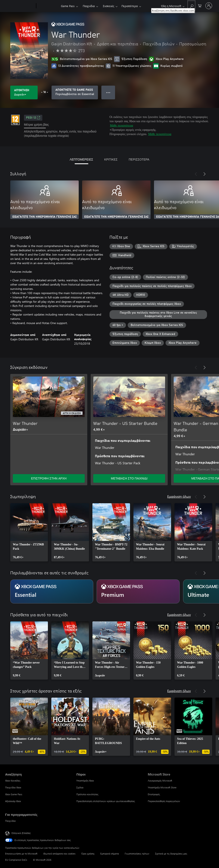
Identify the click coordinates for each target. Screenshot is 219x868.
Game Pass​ (68, 6)
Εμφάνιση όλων (179, 496)
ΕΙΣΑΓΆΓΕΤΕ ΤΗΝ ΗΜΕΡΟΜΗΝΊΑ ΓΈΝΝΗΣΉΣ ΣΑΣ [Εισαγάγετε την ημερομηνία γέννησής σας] (44, 217)
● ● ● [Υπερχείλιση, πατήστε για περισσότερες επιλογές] (108, 92)
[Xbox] (48, 6)
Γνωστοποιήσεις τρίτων (137, 854)
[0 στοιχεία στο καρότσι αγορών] (200, 5)
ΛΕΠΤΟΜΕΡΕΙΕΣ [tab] (81, 159)
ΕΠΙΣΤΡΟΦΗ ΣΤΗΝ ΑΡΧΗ (49, 478)
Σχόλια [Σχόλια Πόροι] (80, 787)
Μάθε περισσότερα (121, 125)
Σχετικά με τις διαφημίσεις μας (171, 854)
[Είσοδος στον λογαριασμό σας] (209, 6)
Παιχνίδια (89, 6)
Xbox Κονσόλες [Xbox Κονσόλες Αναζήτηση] (13, 781)
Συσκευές (109, 6)
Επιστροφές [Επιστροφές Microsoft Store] (154, 794)
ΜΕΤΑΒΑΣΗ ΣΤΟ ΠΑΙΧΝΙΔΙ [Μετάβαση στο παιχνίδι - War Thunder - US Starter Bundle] (129, 478)
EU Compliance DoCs (16, 860)
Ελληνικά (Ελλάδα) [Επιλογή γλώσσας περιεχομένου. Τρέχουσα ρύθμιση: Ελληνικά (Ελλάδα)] (21, 833)
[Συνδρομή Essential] (52, 591)
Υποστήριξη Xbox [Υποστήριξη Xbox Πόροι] (85, 781)
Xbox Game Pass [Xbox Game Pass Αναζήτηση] (14, 794)
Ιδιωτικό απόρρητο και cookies (59, 854)
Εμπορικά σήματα (110, 854)
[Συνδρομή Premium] (138, 591)
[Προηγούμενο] (196, 174)
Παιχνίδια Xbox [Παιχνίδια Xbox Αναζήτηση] (13, 787)
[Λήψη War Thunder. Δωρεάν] (24, 92)
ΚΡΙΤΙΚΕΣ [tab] (111, 159)
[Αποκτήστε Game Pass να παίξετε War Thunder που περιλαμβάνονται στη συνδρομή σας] (75, 92)
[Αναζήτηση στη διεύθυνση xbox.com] (191, 5)
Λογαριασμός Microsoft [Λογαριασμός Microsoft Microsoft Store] (160, 781)
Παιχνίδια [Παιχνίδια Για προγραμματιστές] (10, 821)
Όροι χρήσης (88, 854)
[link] (29, 532)
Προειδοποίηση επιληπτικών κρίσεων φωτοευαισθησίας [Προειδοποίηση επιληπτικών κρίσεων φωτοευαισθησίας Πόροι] (106, 801)
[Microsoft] (20, 6)
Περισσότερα (130, 6)
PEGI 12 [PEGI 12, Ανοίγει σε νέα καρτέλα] (33, 118)
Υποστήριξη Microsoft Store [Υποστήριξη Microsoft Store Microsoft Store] (162, 787)
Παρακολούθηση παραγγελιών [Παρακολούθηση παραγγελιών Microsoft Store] (164, 801)
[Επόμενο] (204, 174)
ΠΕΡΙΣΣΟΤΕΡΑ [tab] (139, 159)
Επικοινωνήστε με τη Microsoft (21, 854)
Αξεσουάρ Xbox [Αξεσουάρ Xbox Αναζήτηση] (13, 801)
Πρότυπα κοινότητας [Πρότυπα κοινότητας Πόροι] (87, 794)
